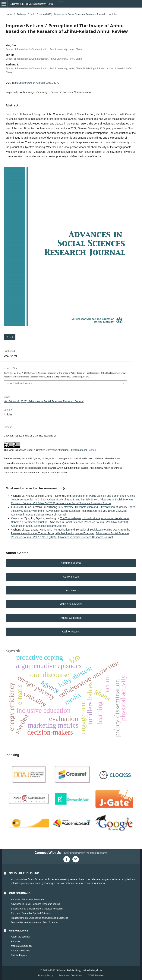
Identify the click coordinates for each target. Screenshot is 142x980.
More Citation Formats (19, 383)
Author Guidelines (71, 618)
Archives (21, 14)
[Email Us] (76, 859)
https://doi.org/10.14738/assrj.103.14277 (36, 83)
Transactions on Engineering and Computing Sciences (39, 918)
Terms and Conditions (70, 975)
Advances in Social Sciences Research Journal (36, 904)
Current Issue (71, 577)
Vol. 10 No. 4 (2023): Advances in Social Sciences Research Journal (68, 14)
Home (9, 14)
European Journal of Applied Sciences (31, 913)
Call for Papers (71, 632)
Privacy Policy (46, 975)
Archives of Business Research (27, 900)
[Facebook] (67, 859)
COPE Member (96, 975)
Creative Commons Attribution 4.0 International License (66, 450)
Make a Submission (71, 604)
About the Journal (71, 563)
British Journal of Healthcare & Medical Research (37, 909)
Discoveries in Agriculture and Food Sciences (35, 922)
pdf (11, 337)
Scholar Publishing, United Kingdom (79, 970)
